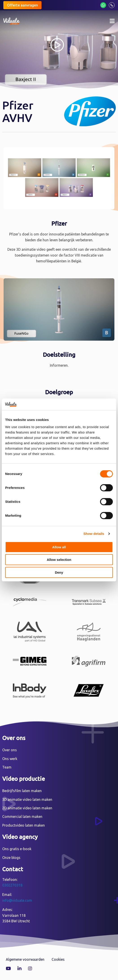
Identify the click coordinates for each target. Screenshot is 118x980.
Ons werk (10, 759)
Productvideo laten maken (24, 825)
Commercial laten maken (22, 817)
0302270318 (12, 885)
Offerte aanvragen (22, 5)
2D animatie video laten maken (27, 808)
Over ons (10, 750)
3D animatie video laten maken (27, 799)
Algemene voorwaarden (25, 959)
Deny (59, 572)
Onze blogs (11, 858)
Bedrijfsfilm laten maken (22, 791)
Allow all (59, 547)
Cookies (58, 959)
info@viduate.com (17, 900)
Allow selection (59, 560)
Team (7, 767)
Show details (94, 534)
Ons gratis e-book (17, 849)
